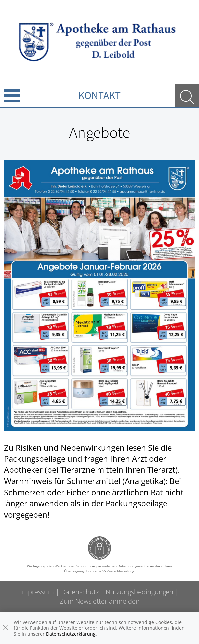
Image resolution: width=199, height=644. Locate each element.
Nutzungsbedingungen (140, 592)
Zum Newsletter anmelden (100, 601)
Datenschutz (80, 592)
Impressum (37, 592)
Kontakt (99, 95)
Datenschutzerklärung (71, 634)
